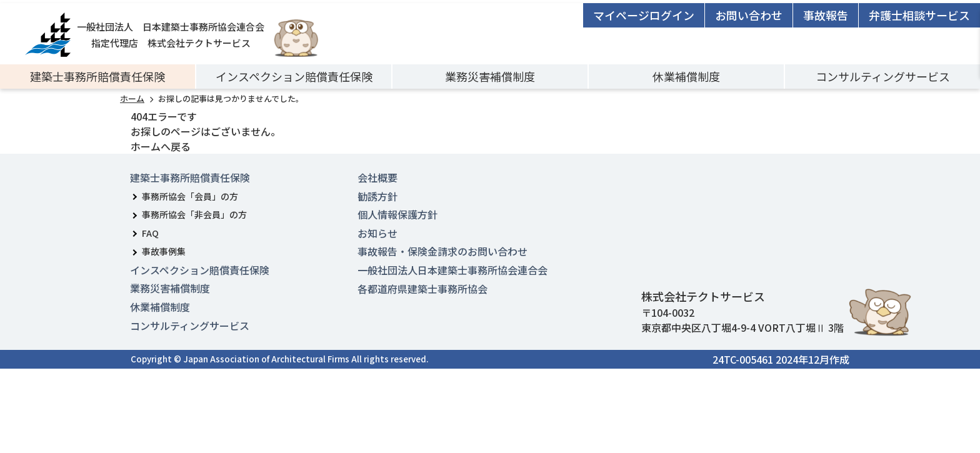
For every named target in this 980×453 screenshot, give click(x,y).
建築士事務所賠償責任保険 (97, 76)
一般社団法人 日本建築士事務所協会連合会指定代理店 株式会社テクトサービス (145, 35)
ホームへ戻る (161, 146)
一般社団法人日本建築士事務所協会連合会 (452, 270)
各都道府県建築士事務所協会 (422, 289)
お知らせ (377, 233)
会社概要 (377, 177)
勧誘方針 (377, 196)
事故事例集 (164, 251)
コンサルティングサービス (883, 76)
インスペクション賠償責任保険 (294, 76)
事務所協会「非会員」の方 (194, 214)
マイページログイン (644, 15)
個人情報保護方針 (397, 214)
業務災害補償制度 (490, 76)
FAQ (150, 233)
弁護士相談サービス (919, 15)
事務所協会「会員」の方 (190, 196)
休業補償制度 (686, 76)
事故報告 (826, 15)
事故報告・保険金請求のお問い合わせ (442, 251)
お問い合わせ (749, 15)
